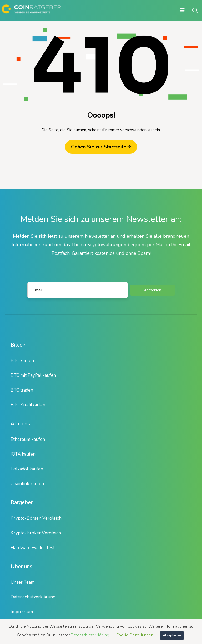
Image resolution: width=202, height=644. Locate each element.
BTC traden (22, 390)
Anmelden (153, 290)
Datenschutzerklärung (33, 597)
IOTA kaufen (23, 454)
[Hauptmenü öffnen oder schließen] (94, 10)
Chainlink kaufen (27, 484)
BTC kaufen (22, 361)
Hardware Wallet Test (33, 548)
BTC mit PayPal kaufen (33, 375)
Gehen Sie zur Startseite (101, 147)
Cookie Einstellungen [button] (135, 635)
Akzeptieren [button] (172, 635)
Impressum (22, 612)
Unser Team (22, 582)
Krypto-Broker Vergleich (36, 533)
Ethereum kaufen (28, 439)
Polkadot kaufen (27, 469)
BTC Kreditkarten (28, 405)
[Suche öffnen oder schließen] (195, 10)
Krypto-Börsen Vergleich (36, 518)
